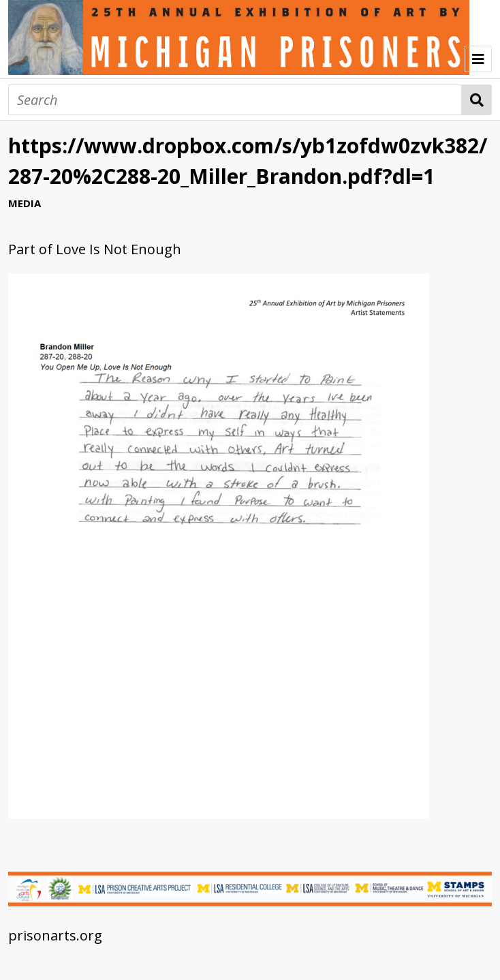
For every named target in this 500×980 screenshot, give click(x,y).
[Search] (235, 100)
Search (476, 100)
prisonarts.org (55, 935)
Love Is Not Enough (119, 249)
